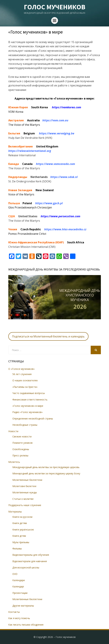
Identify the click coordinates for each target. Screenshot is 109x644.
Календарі (18, 586)
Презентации (20, 593)
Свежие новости (22, 436)
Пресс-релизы (20, 455)
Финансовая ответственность (30, 400)
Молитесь (14, 462)
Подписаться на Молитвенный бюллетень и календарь (48, 336)
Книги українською (23, 530)
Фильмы (17, 549)
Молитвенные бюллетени (27, 480)
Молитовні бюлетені (24, 486)
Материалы (15, 512)
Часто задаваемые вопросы (29, 393)
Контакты (14, 612)
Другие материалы (23, 606)
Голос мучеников (55, 7)
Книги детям (20, 523)
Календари (19, 580)
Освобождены (21, 449)
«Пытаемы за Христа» (25, 387)
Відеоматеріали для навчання (30, 561)
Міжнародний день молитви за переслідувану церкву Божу (46, 473)
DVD (15, 574)
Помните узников (22, 443)
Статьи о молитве (23, 499)
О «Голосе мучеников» (21, 369)
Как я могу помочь (19, 618)
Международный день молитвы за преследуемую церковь (46, 467)
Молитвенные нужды (25, 492)
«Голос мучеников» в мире (28, 406)
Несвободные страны (25, 425)
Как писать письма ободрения (26, 625)
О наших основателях (25, 380)
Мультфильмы (21, 542)
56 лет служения (22, 374)
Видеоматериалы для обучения (31, 555)
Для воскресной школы (26, 567)
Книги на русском (22, 517)
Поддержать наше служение (25, 505)
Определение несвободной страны (33, 419)
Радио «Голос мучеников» (27, 412)
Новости (13, 431)
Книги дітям (19, 536)
